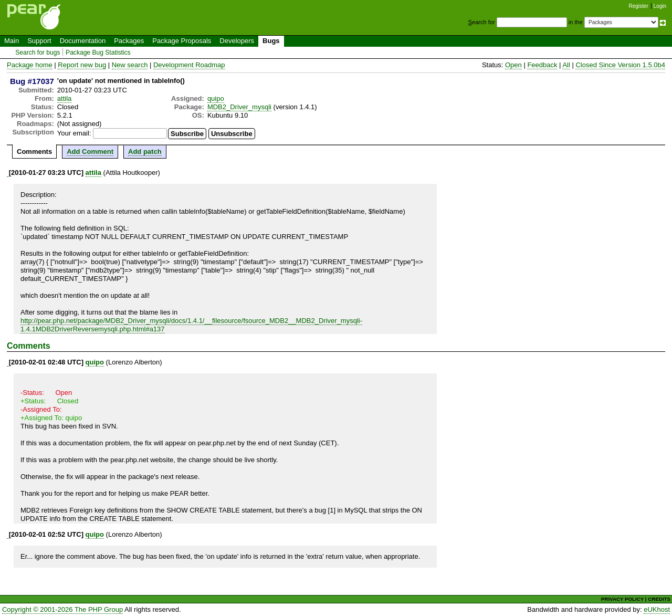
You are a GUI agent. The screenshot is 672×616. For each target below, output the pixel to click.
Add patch (145, 152)
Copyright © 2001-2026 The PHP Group (62, 609)
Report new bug (82, 65)
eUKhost (657, 609)
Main (12, 41)
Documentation (83, 41)
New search (130, 65)
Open (513, 65)
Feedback (542, 65)
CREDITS (659, 599)
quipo (216, 98)
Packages (129, 41)
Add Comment (90, 152)
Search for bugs (38, 53)
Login (660, 6)
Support (39, 41)
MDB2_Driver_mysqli (239, 107)
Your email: (74, 133)
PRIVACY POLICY (622, 599)
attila (64, 98)
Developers (237, 41)
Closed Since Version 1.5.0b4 (620, 65)
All (566, 65)
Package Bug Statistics (98, 53)
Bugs (271, 41)
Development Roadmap (189, 65)
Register (639, 6)
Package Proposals (182, 41)
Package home (30, 65)
